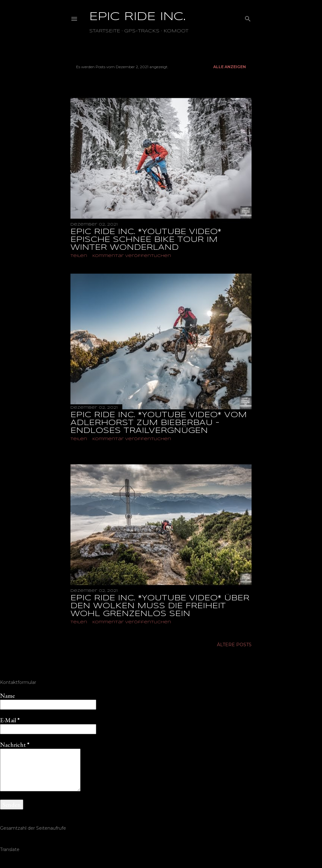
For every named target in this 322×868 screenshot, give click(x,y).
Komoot (176, 31)
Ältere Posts (234, 645)
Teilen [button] (79, 256)
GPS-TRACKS (142, 31)
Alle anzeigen (230, 67)
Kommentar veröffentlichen (132, 256)
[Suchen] (248, 17)
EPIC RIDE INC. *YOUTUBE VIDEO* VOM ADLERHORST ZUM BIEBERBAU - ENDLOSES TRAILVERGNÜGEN (159, 423)
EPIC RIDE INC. (137, 17)
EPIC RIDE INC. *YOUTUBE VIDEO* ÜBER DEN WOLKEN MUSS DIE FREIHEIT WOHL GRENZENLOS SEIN (160, 606)
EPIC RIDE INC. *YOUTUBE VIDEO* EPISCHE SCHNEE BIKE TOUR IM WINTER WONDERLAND (146, 240)
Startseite (105, 31)
